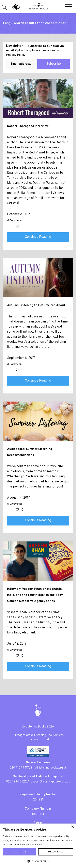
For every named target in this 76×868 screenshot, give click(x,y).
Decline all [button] (56, 852)
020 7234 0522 (16, 782)
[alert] (38, 846)
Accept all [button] (20, 852)
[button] (69, 7)
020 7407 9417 (19, 768)
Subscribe (54, 64)
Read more (36, 845)
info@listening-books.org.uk (49, 768)
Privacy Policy (16, 55)
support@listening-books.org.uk (50, 782)
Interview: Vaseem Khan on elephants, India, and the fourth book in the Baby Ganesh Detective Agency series (35, 595)
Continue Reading (38, 237)
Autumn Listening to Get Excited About (36, 305)
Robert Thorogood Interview (28, 126)
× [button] (72, 827)
